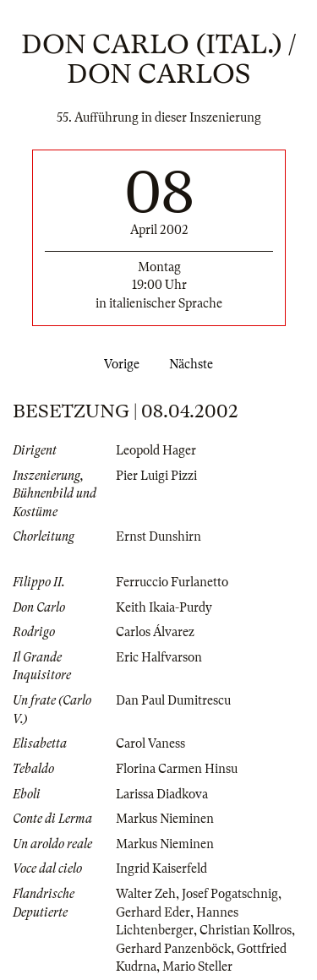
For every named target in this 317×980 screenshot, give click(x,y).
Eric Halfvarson (159, 657)
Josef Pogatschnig (230, 894)
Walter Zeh (146, 894)
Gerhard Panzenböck (173, 949)
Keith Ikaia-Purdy (164, 607)
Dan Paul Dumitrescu (173, 700)
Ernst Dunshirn (158, 536)
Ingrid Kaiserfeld (161, 868)
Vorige (118, 364)
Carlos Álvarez (155, 632)
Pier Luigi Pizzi (156, 476)
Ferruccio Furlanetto (172, 582)
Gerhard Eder (153, 912)
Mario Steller (197, 966)
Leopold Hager (156, 450)
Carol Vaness (150, 743)
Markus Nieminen (165, 819)
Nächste (194, 364)
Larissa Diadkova (162, 794)
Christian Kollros (246, 930)
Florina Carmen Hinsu (177, 769)
